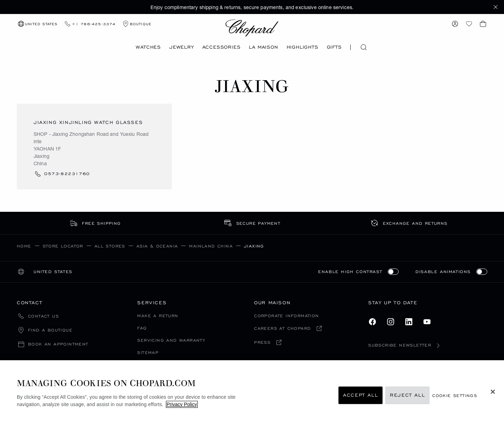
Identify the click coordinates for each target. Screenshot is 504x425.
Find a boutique (50, 330)
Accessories (222, 47)
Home (24, 246)
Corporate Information (286, 316)
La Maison (263, 47)
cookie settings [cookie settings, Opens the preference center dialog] (455, 395)
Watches (148, 47)
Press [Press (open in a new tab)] (262, 343)
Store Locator (63, 246)
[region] (252, 393)
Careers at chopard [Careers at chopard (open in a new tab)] (282, 329)
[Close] (493, 392)
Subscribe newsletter (405, 345)
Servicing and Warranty (171, 340)
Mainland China (211, 246)
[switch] (393, 272)
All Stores (110, 246)
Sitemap (148, 352)
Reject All (407, 395)
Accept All (360, 395)
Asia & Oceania (157, 246)
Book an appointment (58, 344)
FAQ (142, 328)
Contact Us (43, 316)
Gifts (334, 47)
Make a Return (158, 316)
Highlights (303, 47)
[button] (496, 7)
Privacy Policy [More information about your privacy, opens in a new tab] (182, 404)
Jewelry (182, 47)
